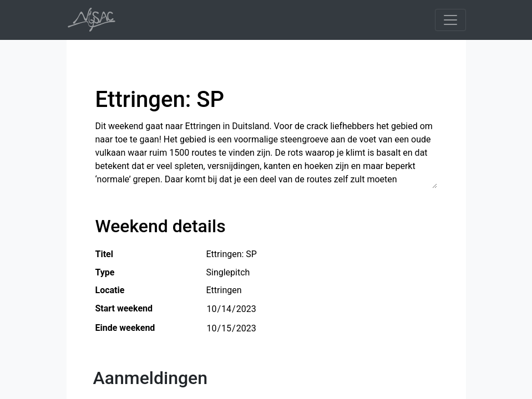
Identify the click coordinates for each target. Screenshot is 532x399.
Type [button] (105, 272)
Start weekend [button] (124, 308)
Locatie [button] (110, 290)
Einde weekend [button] (125, 328)
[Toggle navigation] (450, 20)
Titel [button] (104, 254)
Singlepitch (228, 272)
